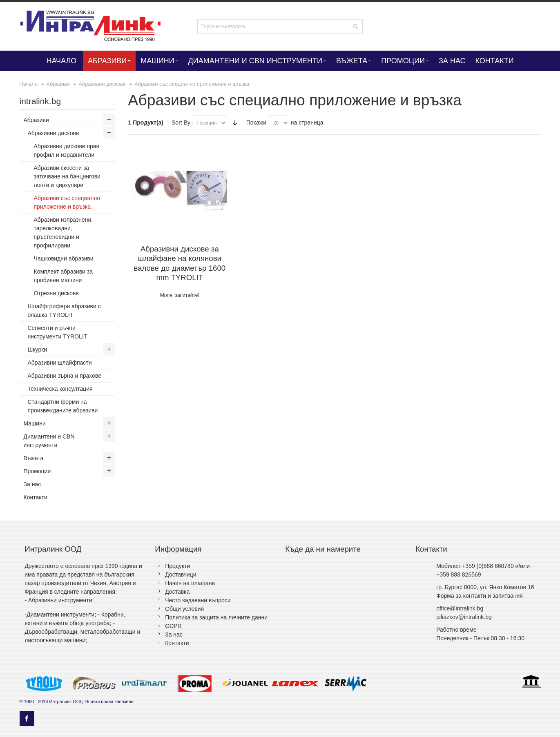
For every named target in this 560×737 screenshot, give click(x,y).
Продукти (177, 566)
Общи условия (184, 609)
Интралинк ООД (66, 701)
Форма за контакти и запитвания (480, 596)
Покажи (256, 122)
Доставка (177, 592)
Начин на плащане (190, 583)
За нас (174, 635)
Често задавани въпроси (198, 600)
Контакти (177, 643)
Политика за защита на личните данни (216, 617)
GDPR (173, 626)
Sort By (181, 122)
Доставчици (181, 574)
